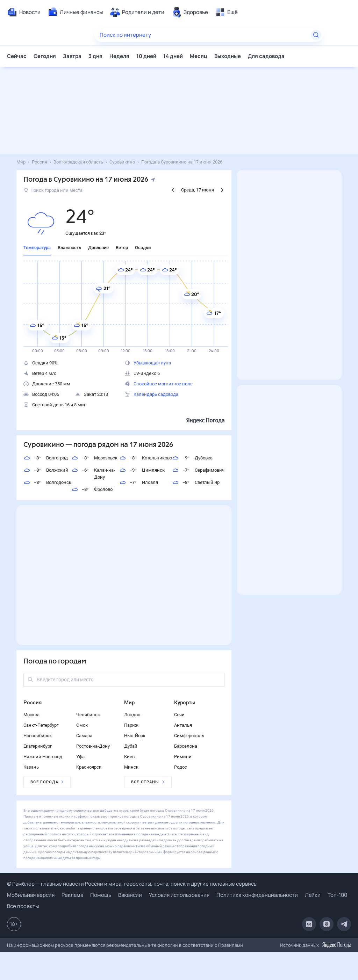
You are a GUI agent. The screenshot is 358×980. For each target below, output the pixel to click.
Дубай (131, 746)
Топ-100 (337, 895)
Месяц (199, 56)
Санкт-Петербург (41, 725)
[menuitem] (24, 12)
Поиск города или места (53, 190)
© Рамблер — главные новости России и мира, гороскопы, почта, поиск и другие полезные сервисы (132, 884)
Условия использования (179, 895)
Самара (84, 736)
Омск (82, 725)
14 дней (173, 56)
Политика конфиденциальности (257, 895)
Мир (129, 703)
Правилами (231, 945)
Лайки (313, 895)
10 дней (146, 56)
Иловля (139, 482)
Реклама (72, 895)
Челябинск (88, 715)
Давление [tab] (98, 248)
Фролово (92, 489)
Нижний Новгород (43, 757)
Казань (31, 767)
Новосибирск (38, 736)
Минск (131, 767)
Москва (31, 715)
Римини (183, 757)
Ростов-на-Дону (93, 746)
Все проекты (23, 906)
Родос (181, 767)
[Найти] (316, 35)
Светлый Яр (196, 482)
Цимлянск (142, 470)
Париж (131, 725)
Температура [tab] (37, 248)
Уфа (80, 757)
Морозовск (94, 458)
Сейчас (17, 56)
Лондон (132, 715)
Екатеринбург (38, 746)
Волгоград (46, 458)
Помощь (101, 895)
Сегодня (45, 56)
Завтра (72, 56)
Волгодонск (47, 482)
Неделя (119, 56)
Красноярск (89, 767)
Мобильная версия (31, 895)
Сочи (179, 715)
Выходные (228, 56)
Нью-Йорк (135, 736)
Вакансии (130, 895)
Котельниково (146, 458)
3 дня (95, 56)
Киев (129, 757)
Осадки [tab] (143, 248)
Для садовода (266, 56)
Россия (33, 703)
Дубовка (192, 458)
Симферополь (189, 736)
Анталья (183, 725)
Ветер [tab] (122, 248)
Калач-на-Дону (93, 473)
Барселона (186, 746)
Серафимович (198, 470)
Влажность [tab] (69, 248)
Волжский (46, 470)
